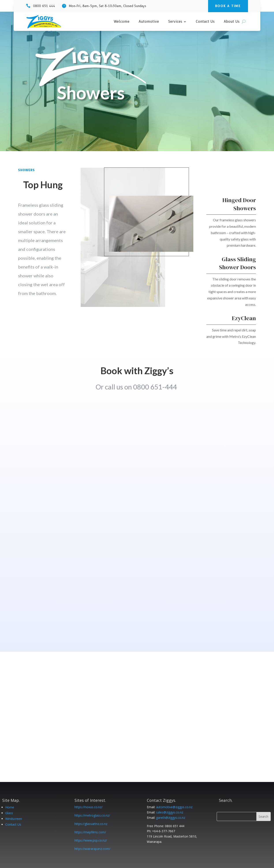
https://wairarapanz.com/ (92, 849)
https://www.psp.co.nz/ (91, 840)
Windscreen (14, 819)
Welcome (122, 22)
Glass (9, 813)
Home (10, 807)
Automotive (149, 22)
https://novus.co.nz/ (89, 807)
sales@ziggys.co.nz (170, 812)
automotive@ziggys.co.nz (174, 807)
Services (175, 22)
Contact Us (205, 22)
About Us (232, 22)
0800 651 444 (44, 6)
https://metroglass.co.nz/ (92, 815)
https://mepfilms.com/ (90, 832)
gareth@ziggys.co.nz (171, 818)
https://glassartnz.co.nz (91, 824)
